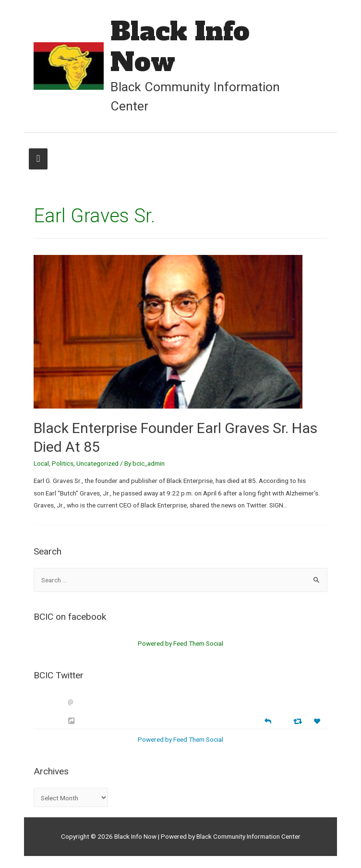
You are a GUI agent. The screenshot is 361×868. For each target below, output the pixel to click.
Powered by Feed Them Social (180, 643)
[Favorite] (318, 721)
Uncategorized (97, 463)
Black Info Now (180, 47)
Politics (63, 463)
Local (41, 463)
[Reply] (268, 720)
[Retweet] (299, 721)
